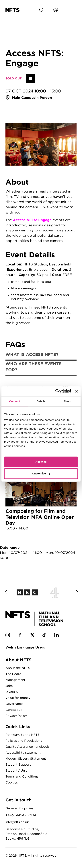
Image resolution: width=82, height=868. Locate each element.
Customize (41, 473)
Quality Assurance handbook (28, 746)
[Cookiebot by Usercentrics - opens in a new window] (55, 391)
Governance (15, 704)
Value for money (18, 698)
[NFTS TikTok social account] (45, 636)
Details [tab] (41, 401)
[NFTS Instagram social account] (8, 636)
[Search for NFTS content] (41, 10)
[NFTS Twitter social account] (33, 636)
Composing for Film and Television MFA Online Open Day (41, 498)
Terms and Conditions (23, 776)
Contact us (14, 710)
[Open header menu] (72, 10)
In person (44, 97)
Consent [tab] (15, 401)
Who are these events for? (34, 367)
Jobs (9, 686)
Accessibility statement (24, 752)
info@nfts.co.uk (18, 821)
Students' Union (18, 770)
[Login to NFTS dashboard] (56, 10)
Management (16, 680)
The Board (13, 674)
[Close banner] (77, 391)
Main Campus (24, 97)
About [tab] (67, 401)
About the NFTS (18, 668)
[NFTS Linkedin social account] (57, 636)
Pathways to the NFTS (23, 734)
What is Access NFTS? (32, 354)
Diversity (12, 692)
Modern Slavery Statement (26, 758)
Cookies (12, 782)
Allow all (41, 462)
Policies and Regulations (25, 740)
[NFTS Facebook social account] (20, 636)
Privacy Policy (17, 715)
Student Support (18, 764)
